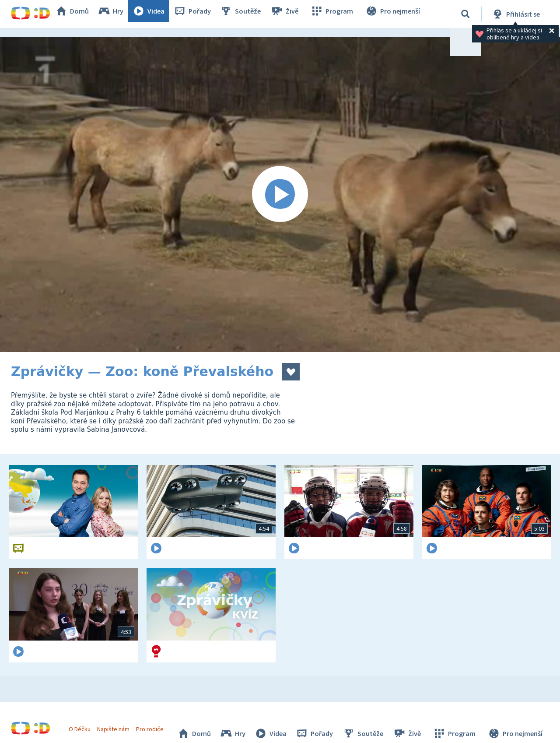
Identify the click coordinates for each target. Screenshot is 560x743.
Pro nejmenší (395, 14)
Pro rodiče (155, 725)
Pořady (202, 14)
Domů (81, 14)
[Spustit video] (280, 194)
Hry (120, 14)
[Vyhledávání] (465, 14)
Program (337, 14)
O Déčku (84, 725)
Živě (293, 14)
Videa (158, 14)
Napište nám (118, 725)
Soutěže (250, 14)
